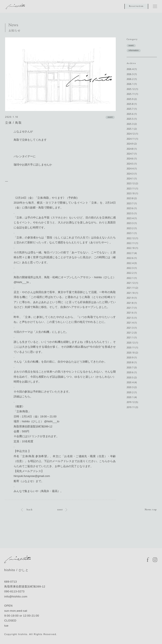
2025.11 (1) (132, 94)
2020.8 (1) (132, 362)
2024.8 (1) (132, 149)
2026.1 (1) (132, 84)
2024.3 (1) (132, 174)
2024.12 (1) (132, 134)
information (134, 50)
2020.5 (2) (132, 377)
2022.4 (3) (132, 263)
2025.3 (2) (132, 124)
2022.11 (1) (132, 243)
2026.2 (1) (132, 79)
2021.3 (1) (132, 328)
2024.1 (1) (132, 179)
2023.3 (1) (132, 223)
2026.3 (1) (132, 74)
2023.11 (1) (132, 189)
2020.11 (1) (132, 348)
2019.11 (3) (132, 407)
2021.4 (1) (132, 323)
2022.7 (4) (132, 253)
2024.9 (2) (132, 144)
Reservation (136, 6)
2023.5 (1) (132, 213)
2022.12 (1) (132, 238)
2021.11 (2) (132, 288)
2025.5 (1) (132, 119)
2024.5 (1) (132, 164)
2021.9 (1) (132, 298)
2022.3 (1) (132, 268)
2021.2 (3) (132, 333)
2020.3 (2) (132, 387)
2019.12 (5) (132, 402)
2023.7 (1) (132, 203)
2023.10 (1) (132, 193)
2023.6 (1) (132, 208)
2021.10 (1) (132, 293)
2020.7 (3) (132, 367)
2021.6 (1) (132, 313)
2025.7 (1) (132, 109)
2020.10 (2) (132, 353)
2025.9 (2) (132, 99)
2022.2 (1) (132, 273)
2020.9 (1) (132, 357)
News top (151, 510)
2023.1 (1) (132, 233)
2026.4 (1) (132, 69)
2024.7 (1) (132, 154)
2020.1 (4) (132, 397)
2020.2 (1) (132, 392)
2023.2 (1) (132, 228)
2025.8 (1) (132, 104)
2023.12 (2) (132, 183)
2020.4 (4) (132, 382)
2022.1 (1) (132, 278)
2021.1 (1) (132, 338)
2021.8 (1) (132, 303)
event (110, 117)
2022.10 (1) (132, 248)
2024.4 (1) (132, 169)
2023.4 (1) (132, 218)
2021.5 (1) (132, 318)
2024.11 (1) (132, 139)
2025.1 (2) (132, 129)
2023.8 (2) (132, 198)
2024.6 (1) (132, 159)
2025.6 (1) (132, 114)
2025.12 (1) (132, 89)
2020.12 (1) (132, 343)
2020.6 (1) (132, 372)
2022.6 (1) (132, 258)
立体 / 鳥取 (14, 123)
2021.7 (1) (132, 308)
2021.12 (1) (132, 283)
